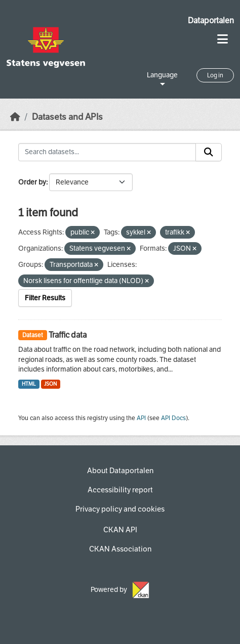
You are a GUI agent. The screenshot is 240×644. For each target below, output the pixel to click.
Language (162, 75)
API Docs (173, 418)
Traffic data (68, 335)
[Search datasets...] (107, 152)
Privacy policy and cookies (120, 509)
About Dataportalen (120, 471)
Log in (215, 75)
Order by (32, 182)
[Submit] (209, 152)
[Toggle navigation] (223, 39)
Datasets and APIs (67, 117)
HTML (29, 384)
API (141, 418)
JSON (50, 384)
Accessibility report (120, 490)
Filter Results (45, 298)
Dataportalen (211, 20)
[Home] (15, 117)
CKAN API (120, 530)
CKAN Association (120, 549)
